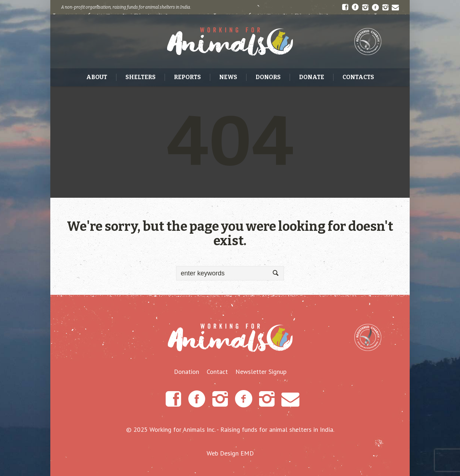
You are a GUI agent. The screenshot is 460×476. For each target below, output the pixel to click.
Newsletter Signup (261, 372)
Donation (187, 372)
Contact (217, 372)
